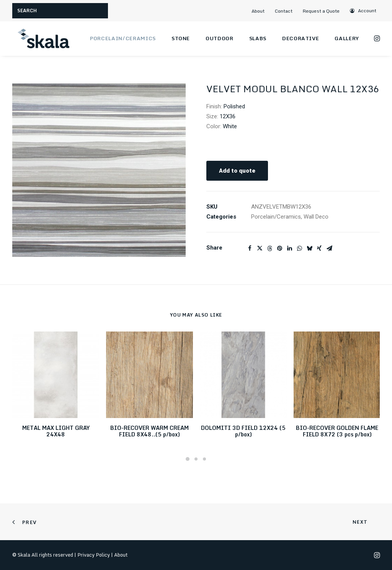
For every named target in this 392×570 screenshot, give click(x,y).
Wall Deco (316, 217)
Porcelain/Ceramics (123, 38)
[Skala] (43, 39)
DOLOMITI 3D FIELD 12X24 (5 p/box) (243, 431)
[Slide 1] (188, 459)
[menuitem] (261, 11)
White (230, 126)
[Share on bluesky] (309, 248)
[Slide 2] (196, 459)
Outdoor (220, 38)
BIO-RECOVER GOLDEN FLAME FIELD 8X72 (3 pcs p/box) (337, 431)
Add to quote (237, 171)
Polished (234, 106)
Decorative (301, 38)
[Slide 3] (204, 459)
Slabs (258, 38)
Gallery (347, 38)
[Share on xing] (319, 248)
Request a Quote (321, 11)
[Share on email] (329, 248)
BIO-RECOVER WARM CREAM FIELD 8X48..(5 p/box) (149, 431)
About (258, 11)
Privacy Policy (94, 555)
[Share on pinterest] (279, 248)
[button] (363, 11)
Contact (284, 11)
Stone (181, 38)
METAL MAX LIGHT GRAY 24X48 (56, 431)
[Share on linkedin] (289, 248)
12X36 (228, 116)
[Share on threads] (269, 248)
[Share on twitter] (260, 248)
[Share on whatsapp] (299, 248)
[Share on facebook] (250, 248)
